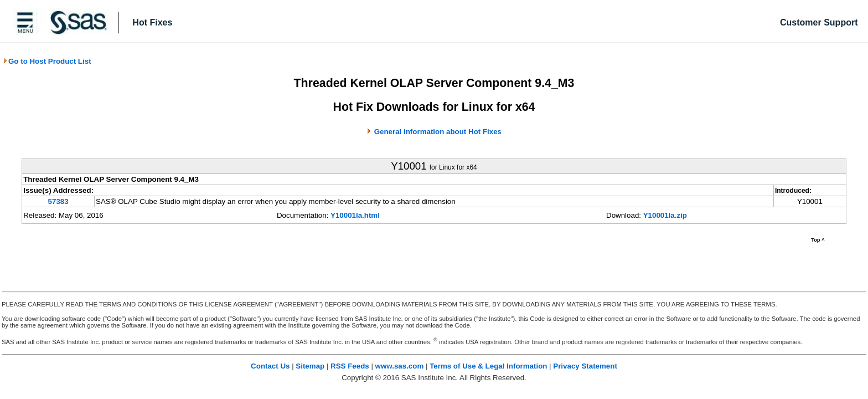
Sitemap (310, 366)
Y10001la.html (355, 215)
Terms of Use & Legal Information (488, 366)
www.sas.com (400, 366)
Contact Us (270, 366)
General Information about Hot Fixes (438, 132)
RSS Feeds (350, 366)
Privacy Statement (585, 366)
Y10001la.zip (665, 215)
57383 (58, 201)
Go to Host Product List (47, 61)
